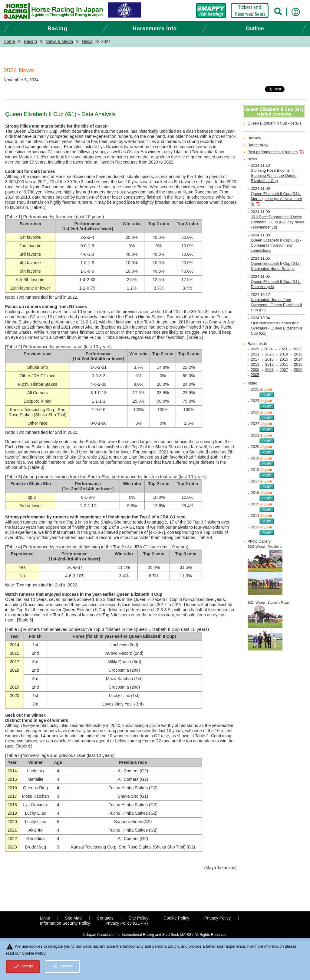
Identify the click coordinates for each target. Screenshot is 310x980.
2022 (297, 349)
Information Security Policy (65, 923)
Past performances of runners (273, 152)
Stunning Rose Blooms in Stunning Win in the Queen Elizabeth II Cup (274, 176)
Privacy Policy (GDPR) (127, 923)
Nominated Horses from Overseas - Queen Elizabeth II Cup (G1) (277, 305)
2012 (269, 365)
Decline (62, 966)
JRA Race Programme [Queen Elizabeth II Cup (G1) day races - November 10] (278, 222)
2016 (269, 359)
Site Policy (139, 918)
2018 (298, 354)
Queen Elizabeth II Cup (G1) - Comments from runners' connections (276, 245)
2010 (298, 365)
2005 (255, 375)
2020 (269, 354)
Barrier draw (258, 145)
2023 (283, 349)
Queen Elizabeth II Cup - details (275, 123)
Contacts (105, 918)
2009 (255, 370)
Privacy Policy (218, 918)
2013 (255, 365)
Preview (254, 138)
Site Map (73, 918)
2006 (298, 370)
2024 (269, 349)
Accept (23, 966)
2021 (255, 354)
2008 (269, 370)
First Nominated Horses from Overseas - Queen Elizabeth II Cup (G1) (277, 328)
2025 (255, 349)
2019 (284, 354)
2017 (255, 359)
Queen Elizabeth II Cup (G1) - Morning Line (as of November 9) (277, 199)
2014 (298, 359)
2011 (284, 365)
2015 (284, 359)
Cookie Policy (176, 918)
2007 (284, 370)
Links (45, 918)
